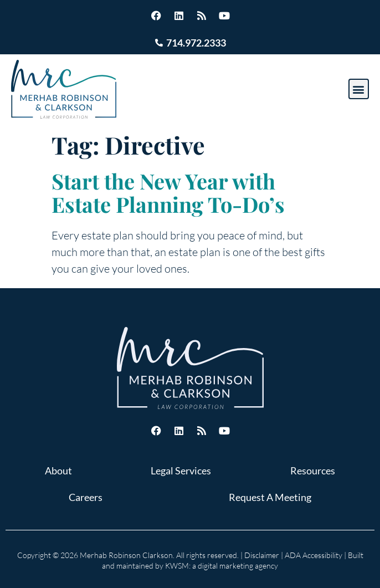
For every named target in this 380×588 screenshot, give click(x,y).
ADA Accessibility (314, 555)
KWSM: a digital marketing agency (222, 566)
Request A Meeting (270, 497)
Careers (86, 497)
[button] (359, 89)
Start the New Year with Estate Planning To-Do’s (168, 193)
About (58, 471)
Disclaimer (262, 555)
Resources (313, 471)
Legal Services (181, 471)
